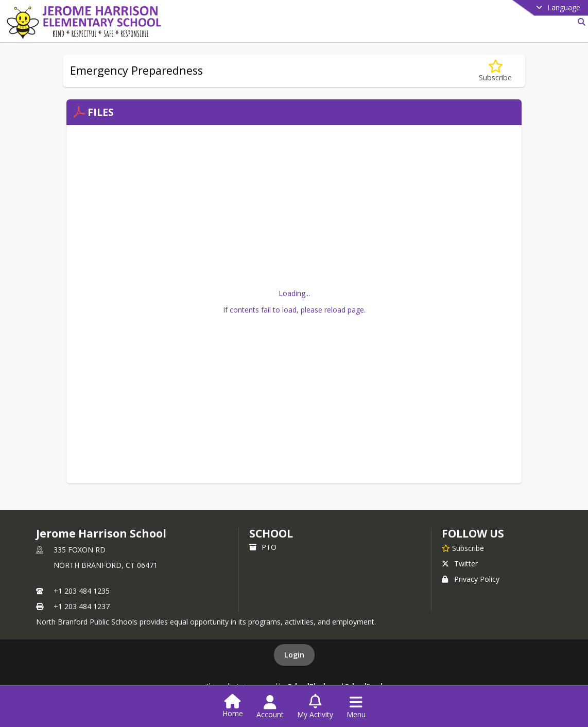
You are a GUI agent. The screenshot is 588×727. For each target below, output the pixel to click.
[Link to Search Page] (580, 22)
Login (294, 655)
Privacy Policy (471, 579)
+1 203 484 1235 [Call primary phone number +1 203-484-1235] (82, 591)
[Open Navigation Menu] (356, 707)
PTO (263, 547)
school (271, 533)
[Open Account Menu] (270, 707)
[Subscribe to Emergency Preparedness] (495, 71)
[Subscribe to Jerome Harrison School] (463, 548)
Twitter (460, 564)
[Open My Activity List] (315, 707)
